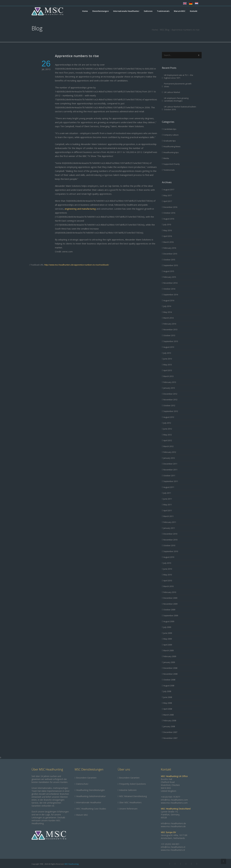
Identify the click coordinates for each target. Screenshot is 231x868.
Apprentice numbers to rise (77, 56)
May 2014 (168, 312)
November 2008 (170, 674)
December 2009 (170, 598)
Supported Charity (172, 164)
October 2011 (169, 476)
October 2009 (169, 610)
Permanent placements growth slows (178, 85)
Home (85, 11)
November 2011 (170, 470)
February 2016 (170, 248)
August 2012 (169, 417)
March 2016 (168, 242)
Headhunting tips (171, 152)
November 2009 (170, 604)
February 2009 (170, 656)
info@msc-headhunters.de (173, 823)
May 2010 (168, 575)
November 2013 (170, 330)
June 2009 (168, 633)
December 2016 (170, 207)
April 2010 (168, 581)
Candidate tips (170, 129)
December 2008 (170, 668)
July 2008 (167, 691)
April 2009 (168, 645)
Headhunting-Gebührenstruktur (91, 796)
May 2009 (168, 639)
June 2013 (168, 359)
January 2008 (169, 726)
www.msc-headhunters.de (173, 826)
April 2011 (168, 510)
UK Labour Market (172, 92)
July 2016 (167, 224)
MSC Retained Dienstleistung (133, 796)
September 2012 (171, 411)
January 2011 (169, 528)
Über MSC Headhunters (130, 802)
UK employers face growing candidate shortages (176, 99)
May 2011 (168, 505)
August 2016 (169, 219)
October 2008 (169, 680)
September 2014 (171, 295)
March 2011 (168, 516)
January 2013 (169, 388)
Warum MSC (180, 11)
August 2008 (169, 686)
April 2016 (168, 236)
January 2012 (169, 458)
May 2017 (168, 195)
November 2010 (170, 540)
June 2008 (168, 697)
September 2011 (171, 481)
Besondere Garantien (86, 778)
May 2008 (168, 703)
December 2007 (170, 732)
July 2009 (167, 627)
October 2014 (169, 289)
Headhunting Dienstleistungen (90, 790)
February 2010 (170, 592)
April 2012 (168, 440)
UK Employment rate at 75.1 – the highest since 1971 (179, 76)
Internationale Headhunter (126, 11)
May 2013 (168, 365)
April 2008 (168, 709)
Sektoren (148, 11)
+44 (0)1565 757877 (170, 797)
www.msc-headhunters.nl (173, 850)
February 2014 (170, 324)
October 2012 (169, 405)
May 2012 (168, 435)
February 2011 (170, 522)
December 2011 (170, 464)
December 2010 (170, 534)
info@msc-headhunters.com (174, 800)
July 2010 (167, 563)
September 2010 (171, 551)
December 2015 (170, 254)
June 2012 (168, 429)
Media (166, 158)
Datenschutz (82, 784)
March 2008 (168, 715)
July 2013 (167, 353)
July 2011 (167, 493)
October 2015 (169, 260)
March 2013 (168, 376)
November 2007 (170, 738)
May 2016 (168, 230)
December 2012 (170, 394)
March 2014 (168, 318)
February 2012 (170, 452)
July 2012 (167, 423)
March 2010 (168, 586)
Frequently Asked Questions (133, 784)
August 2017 (169, 190)
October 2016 (169, 213)
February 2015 (170, 277)
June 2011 (168, 499)
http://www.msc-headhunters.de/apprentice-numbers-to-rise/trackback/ (77, 265)
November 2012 (170, 400)
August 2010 (169, 557)
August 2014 (169, 300)
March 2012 (168, 446)
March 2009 (168, 650)
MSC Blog (165, 30)
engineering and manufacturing (80, 209)
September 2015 (171, 265)
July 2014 (167, 306)
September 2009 (171, 615)
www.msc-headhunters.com (174, 803)
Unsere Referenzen (128, 809)
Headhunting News (172, 146)
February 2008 (170, 721)
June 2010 (168, 569)
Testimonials (163, 11)
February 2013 (170, 382)
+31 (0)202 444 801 (170, 844)
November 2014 (170, 283)
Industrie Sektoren (128, 790)
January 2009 (169, 662)
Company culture (171, 135)
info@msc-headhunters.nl (173, 847)
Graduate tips (170, 141)
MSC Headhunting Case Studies (91, 809)
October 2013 (169, 335)
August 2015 (169, 271)
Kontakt (194, 11)
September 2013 (171, 341)
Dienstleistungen (101, 11)
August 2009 (169, 621)
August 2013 (169, 347)
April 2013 (168, 370)
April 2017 (168, 201)
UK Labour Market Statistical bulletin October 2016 (180, 108)
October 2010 (169, 545)
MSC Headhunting (72, 864)
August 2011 (169, 487)
